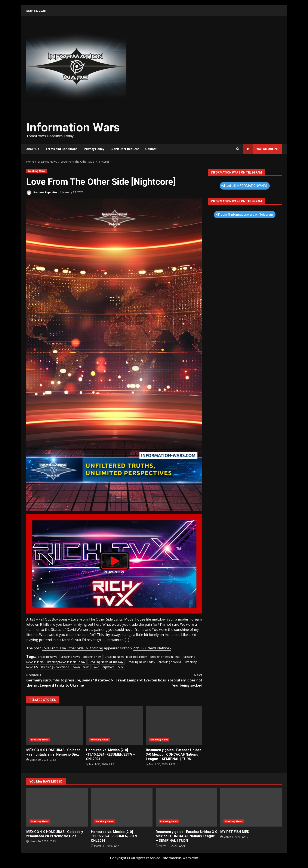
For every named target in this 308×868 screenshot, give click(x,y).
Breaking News (36, 171)
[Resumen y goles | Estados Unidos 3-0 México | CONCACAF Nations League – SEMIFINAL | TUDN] (172, 764)
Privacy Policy (94, 149)
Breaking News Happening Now (81, 657)
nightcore (109, 667)
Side (121, 667)
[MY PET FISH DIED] (245, 837)
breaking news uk (170, 662)
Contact (151, 149)
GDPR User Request (125, 149)
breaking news (47, 657)
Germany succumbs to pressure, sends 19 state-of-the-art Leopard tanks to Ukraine (70, 680)
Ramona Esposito (42, 193)
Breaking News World (55, 667)
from (86, 667)
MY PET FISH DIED (251, 807)
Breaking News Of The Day (106, 662)
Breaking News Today (141, 662)
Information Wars (73, 127)
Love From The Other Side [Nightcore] (72, 648)
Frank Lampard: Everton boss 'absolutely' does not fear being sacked (158, 680)
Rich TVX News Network (152, 648)
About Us (33, 149)
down (76, 667)
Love (96, 667)
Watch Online (261, 149)
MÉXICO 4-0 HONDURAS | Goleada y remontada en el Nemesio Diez (55, 725)
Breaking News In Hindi (165, 657)
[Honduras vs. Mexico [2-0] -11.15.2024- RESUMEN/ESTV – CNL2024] (112, 764)
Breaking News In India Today (66, 662)
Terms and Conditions (61, 149)
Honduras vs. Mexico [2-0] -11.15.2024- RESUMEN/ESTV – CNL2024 (114, 725)
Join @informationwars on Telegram (244, 215)
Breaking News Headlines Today (126, 657)
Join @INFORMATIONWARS (244, 186)
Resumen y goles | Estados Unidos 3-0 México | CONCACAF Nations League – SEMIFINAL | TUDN (174, 725)
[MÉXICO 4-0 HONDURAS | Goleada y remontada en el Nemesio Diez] (53, 760)
